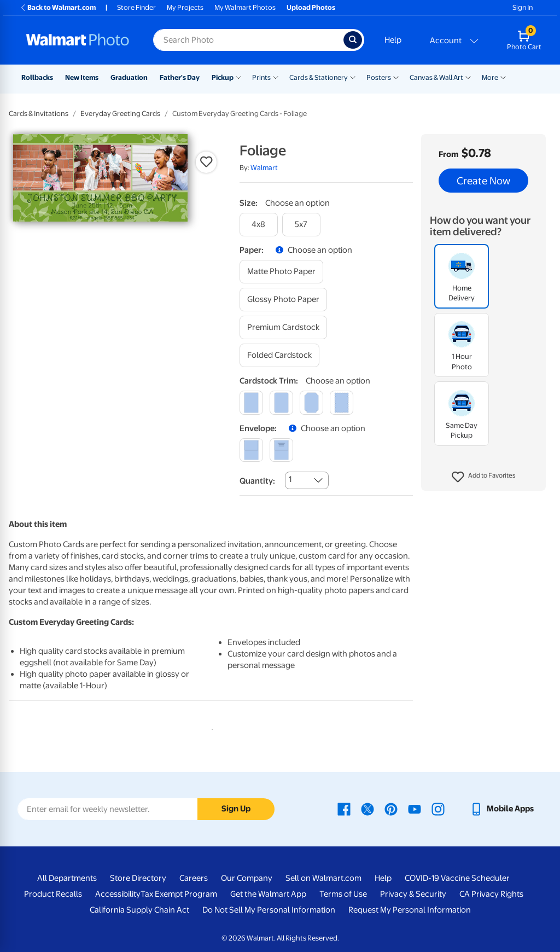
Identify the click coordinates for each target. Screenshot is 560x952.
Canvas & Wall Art (436, 77)
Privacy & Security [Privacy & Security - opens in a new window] (413, 894)
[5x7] (301, 225)
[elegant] (311, 402)
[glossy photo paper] (283, 300)
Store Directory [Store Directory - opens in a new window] (138, 878)
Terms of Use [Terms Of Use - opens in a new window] (343, 894)
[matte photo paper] (281, 272)
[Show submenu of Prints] (276, 77)
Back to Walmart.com (58, 7)
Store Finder (136, 7)
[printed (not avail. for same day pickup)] (281, 450)
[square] (251, 402)
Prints (261, 77)
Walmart (264, 168)
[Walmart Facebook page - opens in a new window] (344, 809)
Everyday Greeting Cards (120, 114)
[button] (484, 477)
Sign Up (236, 809)
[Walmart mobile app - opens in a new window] (502, 809)
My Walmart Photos (245, 7)
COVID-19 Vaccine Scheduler (457, 878)
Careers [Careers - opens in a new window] (194, 878)
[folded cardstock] (279, 355)
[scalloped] (342, 402)
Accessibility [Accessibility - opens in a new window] (118, 894)
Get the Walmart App (268, 894)
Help (393, 40)
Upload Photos (311, 7)
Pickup (223, 77)
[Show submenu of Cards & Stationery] (353, 77)
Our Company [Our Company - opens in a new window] (247, 878)
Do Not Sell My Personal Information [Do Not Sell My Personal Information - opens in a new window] (269, 910)
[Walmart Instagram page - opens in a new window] (438, 809)
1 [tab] (210, 727)
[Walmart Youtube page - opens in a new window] (415, 809)
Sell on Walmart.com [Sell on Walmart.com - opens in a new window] (323, 878)
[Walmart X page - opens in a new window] (367, 809)
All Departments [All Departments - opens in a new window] (67, 878)
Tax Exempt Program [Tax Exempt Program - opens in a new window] (179, 894)
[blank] (251, 450)
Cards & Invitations (39, 114)
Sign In (523, 7)
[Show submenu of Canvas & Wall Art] (468, 77)
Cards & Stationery (319, 77)
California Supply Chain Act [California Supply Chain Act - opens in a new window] (139, 910)
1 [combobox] (290, 479)
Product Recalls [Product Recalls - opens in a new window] (53, 894)
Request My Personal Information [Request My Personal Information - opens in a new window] (410, 910)
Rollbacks (37, 77)
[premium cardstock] (283, 327)
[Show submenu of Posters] (396, 77)
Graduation (129, 77)
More (490, 77)
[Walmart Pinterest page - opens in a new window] (391, 809)
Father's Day (180, 77)
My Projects (185, 7)
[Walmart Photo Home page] (78, 40)
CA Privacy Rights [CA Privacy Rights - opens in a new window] (491, 894)
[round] (281, 402)
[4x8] (259, 225)
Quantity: (257, 481)
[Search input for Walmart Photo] (248, 40)
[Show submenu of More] (503, 77)
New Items (82, 77)
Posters (379, 77)
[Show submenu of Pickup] (238, 77)
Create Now (483, 181)
